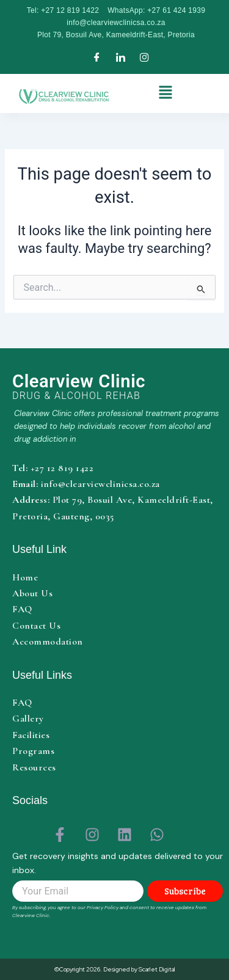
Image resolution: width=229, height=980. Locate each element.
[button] (166, 94)
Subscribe (185, 891)
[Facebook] (97, 58)
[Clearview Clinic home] (118, 386)
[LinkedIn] (121, 58)
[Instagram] (144, 58)
